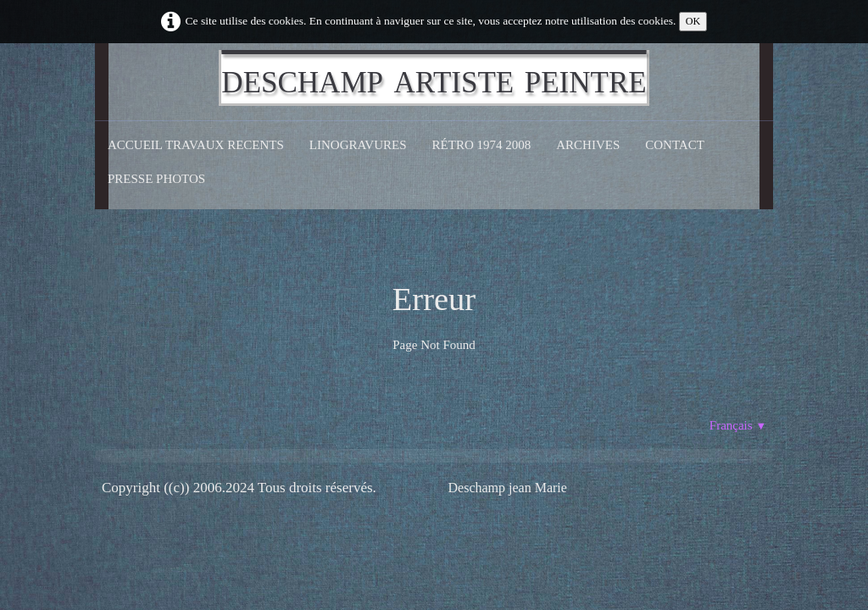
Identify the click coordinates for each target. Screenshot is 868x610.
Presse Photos (156, 179)
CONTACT (675, 145)
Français (738, 425)
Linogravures (358, 145)
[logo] (434, 78)
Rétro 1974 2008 (482, 145)
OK (693, 21)
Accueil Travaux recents (196, 145)
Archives (588, 145)
